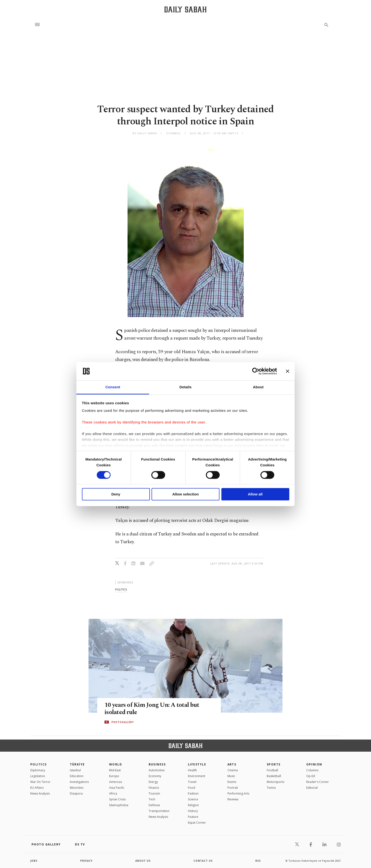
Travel (192, 782)
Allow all (255, 494)
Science (193, 799)
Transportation (159, 811)
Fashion (193, 793)
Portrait (233, 788)
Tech (152, 799)
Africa (113, 793)
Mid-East (115, 770)
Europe (114, 776)
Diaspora (76, 793)
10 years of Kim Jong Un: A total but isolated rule (152, 709)
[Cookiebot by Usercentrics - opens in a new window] (256, 371)
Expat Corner (197, 823)
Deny (116, 494)
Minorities (77, 788)
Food (192, 788)
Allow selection (185, 494)
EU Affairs (37, 788)
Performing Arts (238, 793)
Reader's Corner (318, 782)
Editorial (312, 788)
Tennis (271, 788)
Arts (232, 764)
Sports (274, 764)
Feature (193, 817)
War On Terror (40, 782)
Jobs (34, 861)
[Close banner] (288, 371)
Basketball (274, 776)
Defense (154, 805)
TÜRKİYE (77, 764)
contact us (203, 861)
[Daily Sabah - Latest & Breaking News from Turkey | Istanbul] (185, 9)
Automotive (157, 770)
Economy (155, 776)
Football (272, 770)
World (116, 764)
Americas (116, 782)
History (193, 811)
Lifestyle (197, 764)
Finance (154, 788)
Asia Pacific (117, 788)
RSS (258, 861)
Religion (193, 805)
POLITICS (39, 764)
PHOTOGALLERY (123, 722)
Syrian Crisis (117, 799)
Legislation (38, 776)
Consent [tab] (113, 387)
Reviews (233, 799)
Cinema (233, 770)
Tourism (154, 793)
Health (192, 770)
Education (77, 776)
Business (157, 764)
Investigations (79, 782)
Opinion (314, 764)
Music (231, 776)
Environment (197, 776)
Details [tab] (185, 387)
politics (121, 589)
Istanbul (75, 770)
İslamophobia (119, 805)
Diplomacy (38, 770)
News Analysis (40, 793)
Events (232, 782)
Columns (312, 770)
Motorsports (275, 782)
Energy (153, 782)
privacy (86, 861)
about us (143, 861)
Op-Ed (311, 776)
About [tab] (258, 387)
